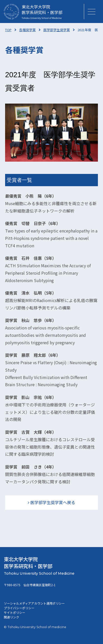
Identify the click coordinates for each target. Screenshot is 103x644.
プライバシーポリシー (19, 608)
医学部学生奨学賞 (57, 30)
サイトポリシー (15, 612)
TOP (8, 30)
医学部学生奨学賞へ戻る (53, 502)
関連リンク (11, 617)
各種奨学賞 (27, 30)
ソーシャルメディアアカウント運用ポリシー (34, 603)
